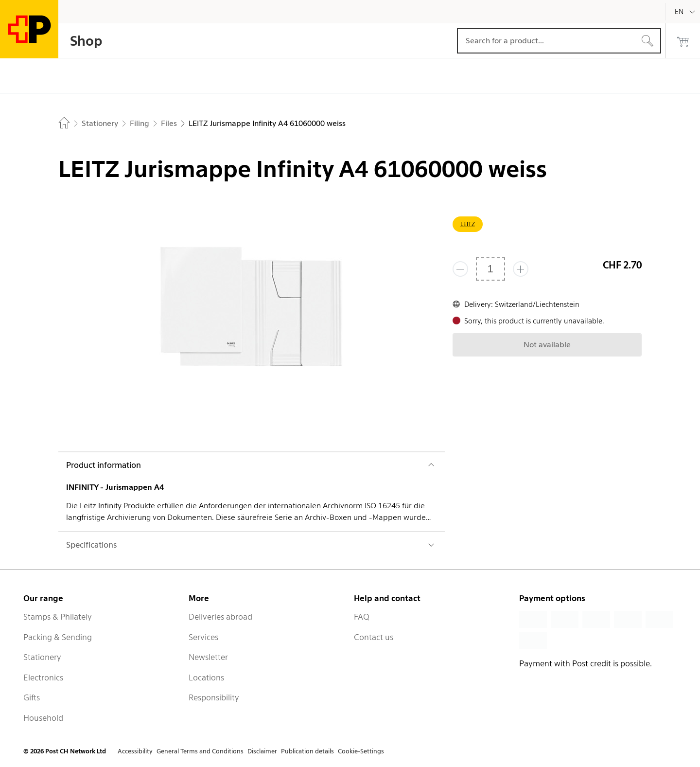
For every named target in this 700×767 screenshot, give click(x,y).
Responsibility (214, 697)
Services (203, 637)
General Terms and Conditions (200, 751)
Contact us (374, 637)
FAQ (362, 617)
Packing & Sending (58, 637)
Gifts (32, 697)
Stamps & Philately (58, 617)
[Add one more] (521, 269)
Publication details (307, 751)
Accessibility (135, 751)
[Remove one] (460, 269)
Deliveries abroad (220, 617)
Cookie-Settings (361, 751)
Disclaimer (262, 751)
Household (43, 718)
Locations (206, 678)
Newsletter (208, 657)
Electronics (43, 678)
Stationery (42, 657)
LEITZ (468, 224)
